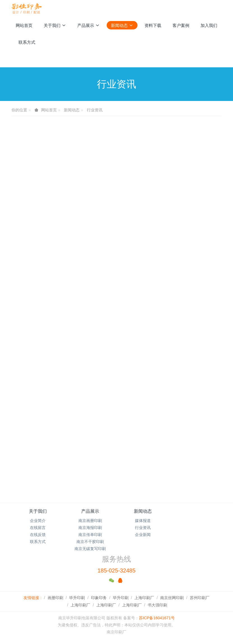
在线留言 (38, 528)
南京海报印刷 (90, 528)
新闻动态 (72, 110)
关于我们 (38, 511)
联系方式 (38, 542)
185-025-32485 (116, 571)
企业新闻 (143, 535)
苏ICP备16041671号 (157, 618)
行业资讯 (95, 110)
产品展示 (90, 511)
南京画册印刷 (90, 521)
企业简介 (38, 521)
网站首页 (24, 25)
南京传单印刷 (90, 535)
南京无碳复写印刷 (90, 549)
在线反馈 (38, 535)
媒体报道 (143, 521)
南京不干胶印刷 (90, 542)
